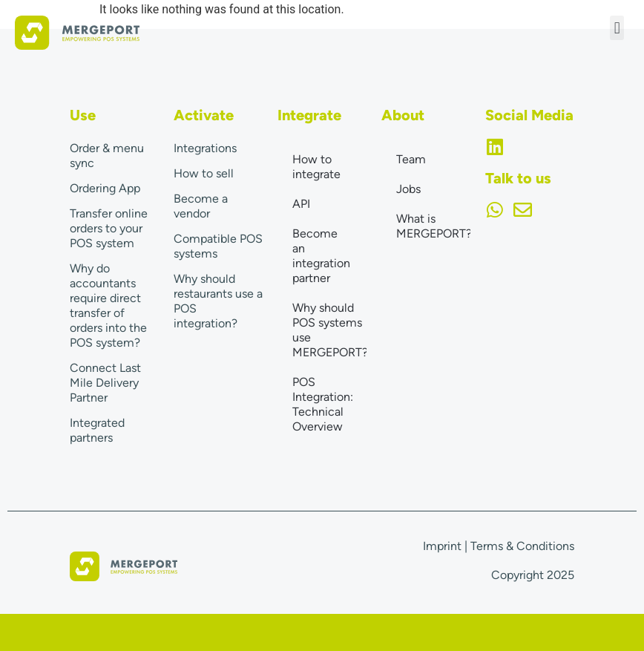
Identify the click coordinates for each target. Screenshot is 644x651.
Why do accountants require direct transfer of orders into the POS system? (108, 305)
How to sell (204, 173)
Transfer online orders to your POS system (109, 228)
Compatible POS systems (218, 246)
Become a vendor (201, 206)
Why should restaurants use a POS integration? (218, 301)
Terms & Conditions (522, 546)
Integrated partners (97, 430)
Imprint (442, 546)
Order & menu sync (107, 156)
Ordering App (105, 188)
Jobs (408, 189)
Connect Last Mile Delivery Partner (105, 383)
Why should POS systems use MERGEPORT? (329, 330)
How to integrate (316, 167)
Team (411, 159)
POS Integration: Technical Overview (323, 404)
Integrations (205, 148)
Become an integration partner (321, 256)
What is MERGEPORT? (433, 226)
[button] (617, 28)
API (301, 204)
